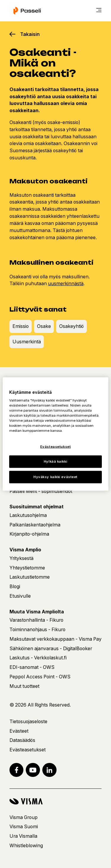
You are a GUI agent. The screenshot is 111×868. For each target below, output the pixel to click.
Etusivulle (20, 596)
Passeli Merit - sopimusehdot (41, 491)
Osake (44, 326)
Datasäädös (22, 740)
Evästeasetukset (28, 750)
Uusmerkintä (27, 342)
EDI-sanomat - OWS (32, 667)
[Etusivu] (27, 11)
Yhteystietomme (27, 568)
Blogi (15, 587)
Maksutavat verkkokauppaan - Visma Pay (55, 639)
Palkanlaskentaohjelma (35, 525)
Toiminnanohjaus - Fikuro (37, 630)
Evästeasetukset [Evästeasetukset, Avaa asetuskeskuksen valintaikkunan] (56, 446)
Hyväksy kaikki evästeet (55, 477)
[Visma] (55, 801)
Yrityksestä (21, 558)
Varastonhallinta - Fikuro (36, 620)
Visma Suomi (24, 827)
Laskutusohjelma (28, 515)
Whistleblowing (26, 846)
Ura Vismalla (23, 836)
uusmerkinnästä (66, 284)
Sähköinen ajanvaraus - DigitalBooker (51, 649)
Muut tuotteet (24, 686)
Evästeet (19, 731)
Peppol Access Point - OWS (40, 677)
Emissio (21, 326)
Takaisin (30, 34)
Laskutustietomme (30, 577)
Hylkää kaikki (55, 461)
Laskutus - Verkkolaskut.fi (38, 658)
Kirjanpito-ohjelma (29, 534)
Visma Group (24, 817)
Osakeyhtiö (71, 326)
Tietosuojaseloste (28, 722)
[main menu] (99, 11)
